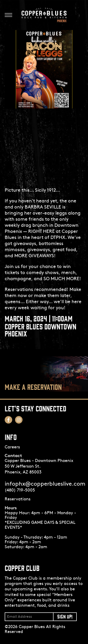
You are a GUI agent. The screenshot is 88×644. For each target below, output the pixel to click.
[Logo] (44, 15)
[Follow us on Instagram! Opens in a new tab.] (19, 420)
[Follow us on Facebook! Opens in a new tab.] (8, 420)
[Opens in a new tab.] (44, 499)
